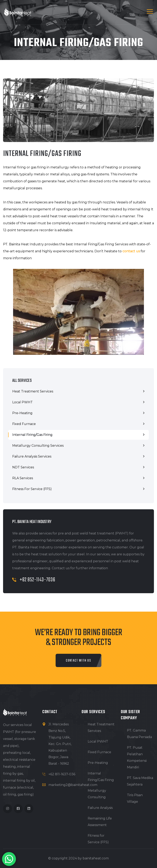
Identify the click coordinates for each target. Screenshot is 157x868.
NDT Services (23, 467)
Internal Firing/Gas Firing (32, 435)
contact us (131, 251)
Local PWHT (22, 402)
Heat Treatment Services (33, 391)
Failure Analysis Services (32, 456)
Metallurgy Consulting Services (38, 446)
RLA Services (23, 478)
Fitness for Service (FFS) (32, 489)
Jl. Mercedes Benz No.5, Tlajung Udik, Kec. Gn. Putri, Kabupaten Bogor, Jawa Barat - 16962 (60, 744)
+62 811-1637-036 (62, 774)
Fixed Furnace (24, 424)
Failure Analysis (100, 808)
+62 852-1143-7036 (34, 580)
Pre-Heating (22, 413)
